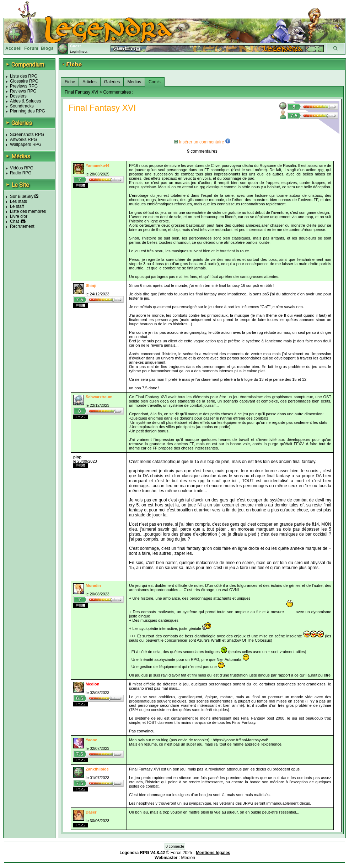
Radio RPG (21, 173)
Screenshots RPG (27, 135)
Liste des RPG (24, 76)
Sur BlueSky (24, 196)
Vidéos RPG (22, 168)
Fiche (70, 82)
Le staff (17, 206)
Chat (14, 221)
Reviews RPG (23, 91)
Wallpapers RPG (26, 144)
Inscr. (84, 52)
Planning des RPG (28, 111)
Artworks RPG (23, 140)
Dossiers (18, 96)
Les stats (18, 201)
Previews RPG (24, 86)
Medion (188, 858)
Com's (155, 82)
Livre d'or (19, 216)
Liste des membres (28, 211)
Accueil (14, 48)
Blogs (47, 48)
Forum (31, 48)
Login (74, 52)
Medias (134, 82)
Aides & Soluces (25, 101)
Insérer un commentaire (199, 142)
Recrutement (22, 226)
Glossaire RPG (24, 81)
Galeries (112, 82)
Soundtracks (22, 106)
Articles (89, 82)
